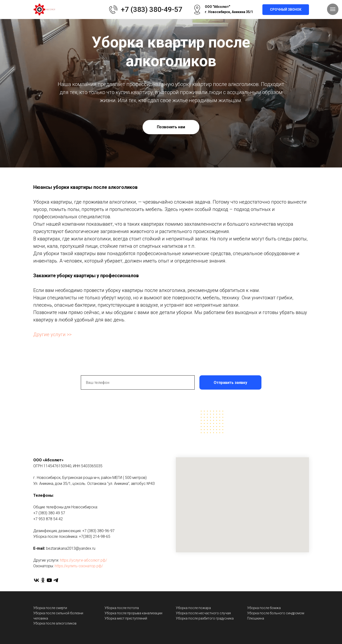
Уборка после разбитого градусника (205, 618)
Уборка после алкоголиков (55, 623)
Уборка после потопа (122, 608)
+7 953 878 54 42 (48, 519)
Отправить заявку (230, 383)
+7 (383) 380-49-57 (152, 9)
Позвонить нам (171, 127)
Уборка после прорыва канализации (133, 613)
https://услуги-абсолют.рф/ (83, 560)
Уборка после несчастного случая (203, 613)
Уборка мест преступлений (126, 618)
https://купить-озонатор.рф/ (79, 566)
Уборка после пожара (193, 608)
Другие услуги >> (52, 334)
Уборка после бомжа (264, 608)
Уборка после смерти (50, 608)
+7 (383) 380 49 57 (49, 513)
